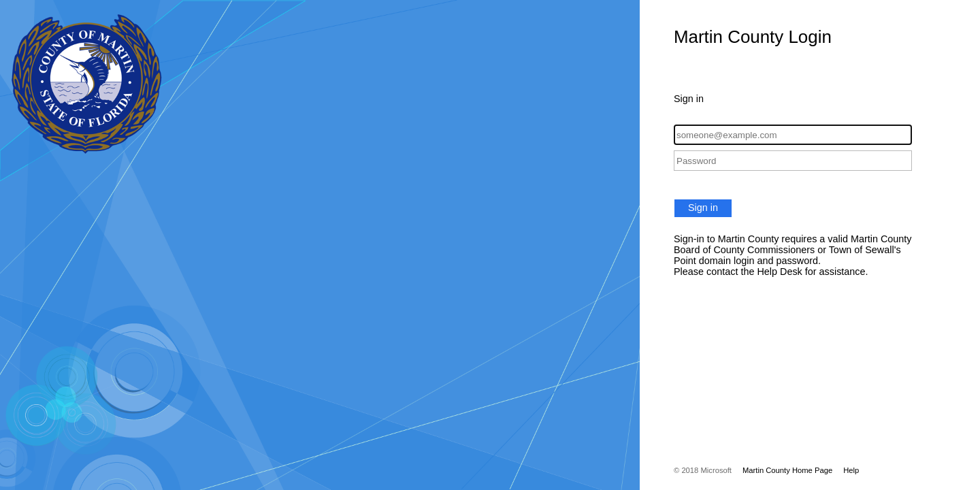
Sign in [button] (703, 208)
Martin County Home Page (787, 470)
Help (851, 470)
